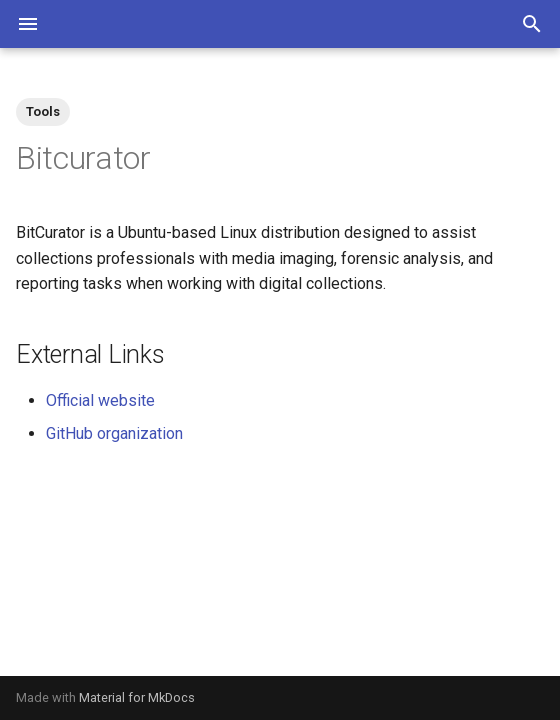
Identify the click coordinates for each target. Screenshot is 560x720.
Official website (100, 400)
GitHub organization (114, 433)
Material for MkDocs (137, 697)
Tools (43, 111)
